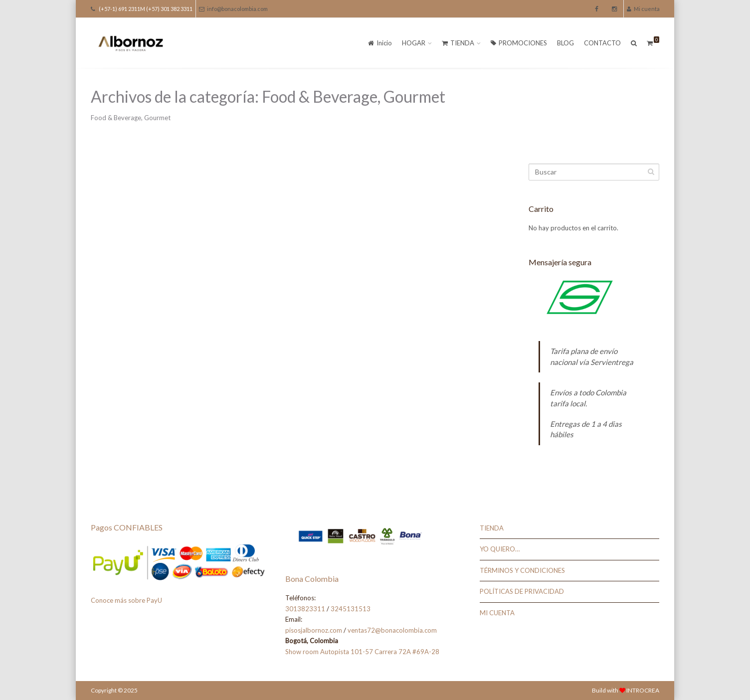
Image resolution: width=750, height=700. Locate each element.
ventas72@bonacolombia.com (392, 630)
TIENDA (458, 43)
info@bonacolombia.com (233, 9)
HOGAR (414, 43)
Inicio (380, 43)
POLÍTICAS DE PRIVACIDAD (522, 591)
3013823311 (305, 609)
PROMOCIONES (519, 43)
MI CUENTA (497, 613)
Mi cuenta (643, 9)
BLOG (565, 43)
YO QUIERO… (500, 549)
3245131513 (351, 609)
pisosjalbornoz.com (314, 630)
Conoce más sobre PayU (126, 600)
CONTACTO (602, 43)
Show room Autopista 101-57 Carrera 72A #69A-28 (362, 652)
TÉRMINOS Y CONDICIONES (522, 570)
